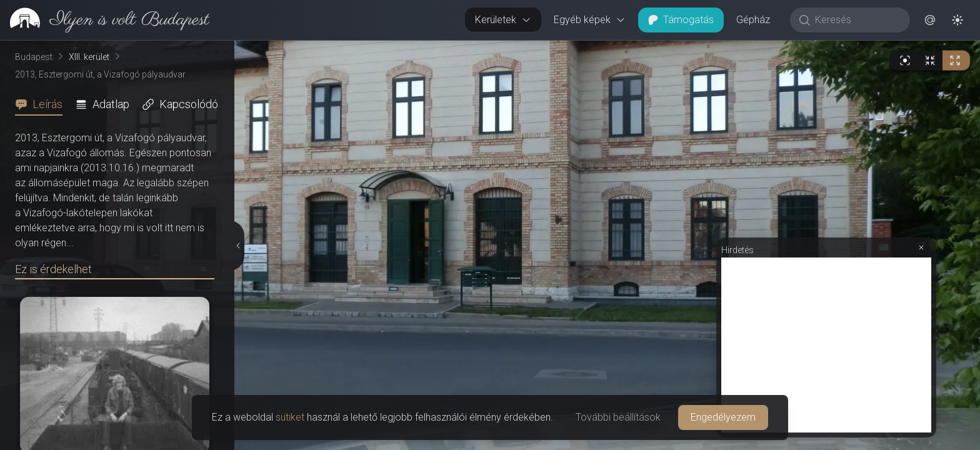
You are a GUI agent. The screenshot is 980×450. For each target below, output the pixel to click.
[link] (105, 20)
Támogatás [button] (681, 20)
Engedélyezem (723, 417)
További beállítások (618, 417)
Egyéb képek (590, 20)
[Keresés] (857, 20)
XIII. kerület (89, 57)
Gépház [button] (753, 20)
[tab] (42, 104)
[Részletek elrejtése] (239, 246)
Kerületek (503, 20)
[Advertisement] (826, 345)
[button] (930, 20)
